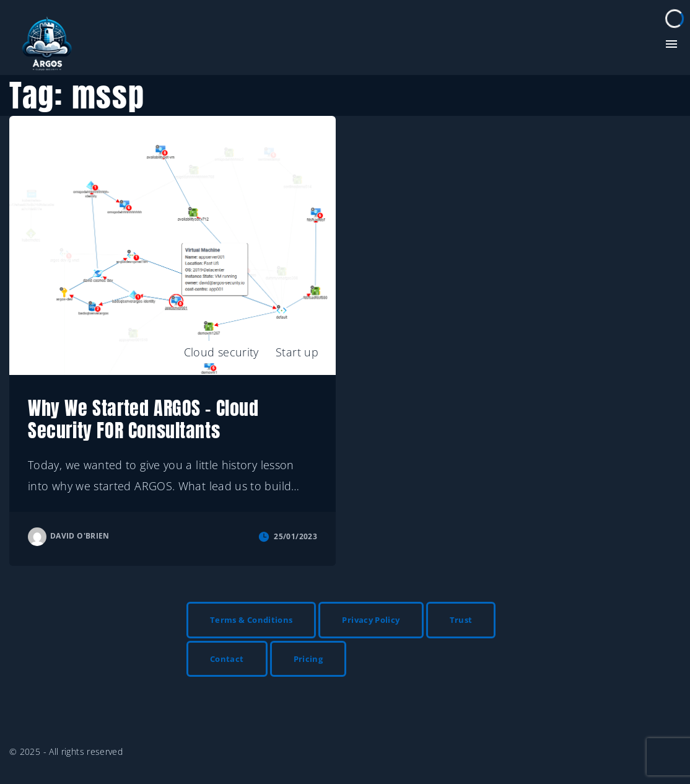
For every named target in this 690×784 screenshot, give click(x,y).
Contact (227, 659)
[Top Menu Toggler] (671, 44)
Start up (297, 352)
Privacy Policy (371, 620)
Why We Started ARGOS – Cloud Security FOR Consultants (143, 419)
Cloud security (221, 352)
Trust (461, 620)
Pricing (308, 659)
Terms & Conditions (251, 620)
